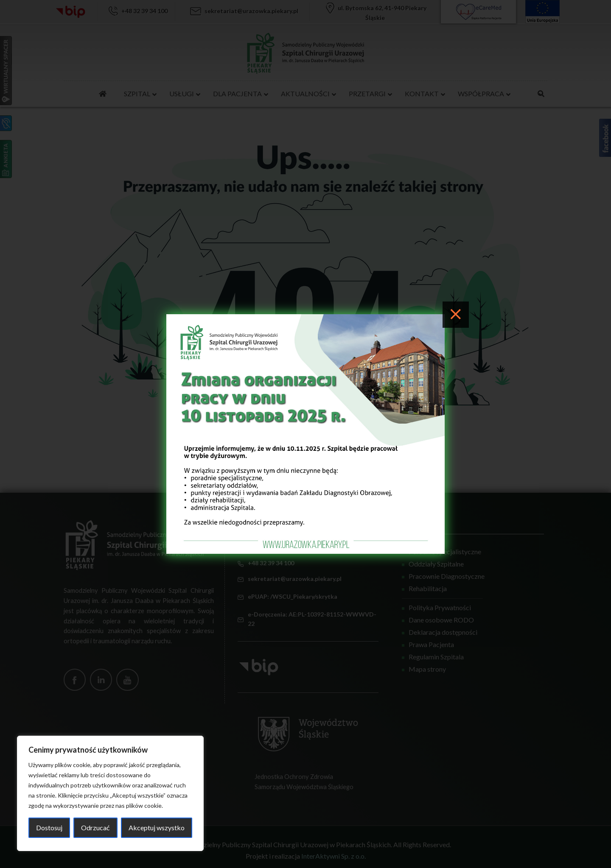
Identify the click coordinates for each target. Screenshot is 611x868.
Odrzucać (95, 828)
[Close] (456, 315)
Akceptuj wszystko (157, 828)
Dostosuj (49, 828)
